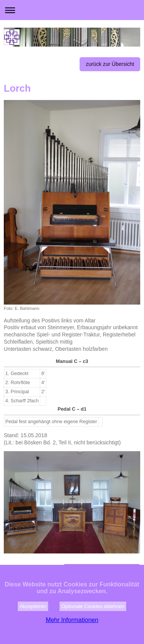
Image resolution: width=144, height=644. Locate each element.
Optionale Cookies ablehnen (93, 622)
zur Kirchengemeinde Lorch (102, 571)
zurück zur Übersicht (110, 64)
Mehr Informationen (72, 636)
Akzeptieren (33, 622)
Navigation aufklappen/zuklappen (72, 10)
